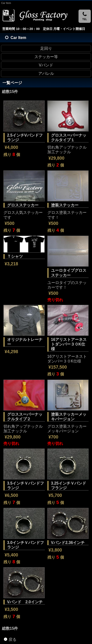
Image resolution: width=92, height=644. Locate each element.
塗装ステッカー (65, 205)
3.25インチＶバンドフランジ (69, 486)
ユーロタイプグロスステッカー (69, 273)
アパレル (46, 73)
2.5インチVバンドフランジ (25, 138)
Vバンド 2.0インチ (25, 602)
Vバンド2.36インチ (68, 543)
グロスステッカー (23, 205)
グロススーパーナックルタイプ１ (69, 138)
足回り (46, 48)
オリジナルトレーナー (25, 342)
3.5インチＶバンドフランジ (26, 486)
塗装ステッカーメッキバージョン (69, 417)
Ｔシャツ (15, 256)
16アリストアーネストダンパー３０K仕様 (69, 344)
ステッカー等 (46, 57)
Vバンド (46, 65)
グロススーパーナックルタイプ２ (25, 417)
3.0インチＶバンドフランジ (26, 545)
